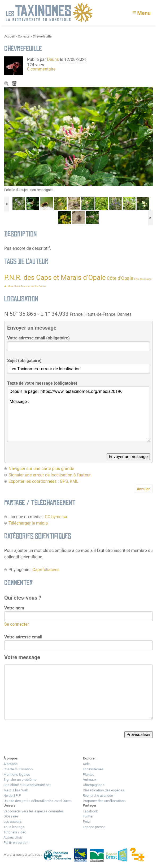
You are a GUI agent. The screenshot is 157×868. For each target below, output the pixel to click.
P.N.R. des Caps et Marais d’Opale (55, 277)
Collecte (23, 36)
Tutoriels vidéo (15, 832)
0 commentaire (41, 69)
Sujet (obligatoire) (24, 361)
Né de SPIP (12, 796)
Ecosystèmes (93, 769)
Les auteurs (12, 822)
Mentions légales (17, 774)
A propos (10, 764)
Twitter (88, 816)
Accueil (9, 36)
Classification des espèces (103, 790)
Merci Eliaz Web (16, 790)
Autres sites (13, 838)
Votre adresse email (23, 637)
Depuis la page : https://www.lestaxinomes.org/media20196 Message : (78, 414)
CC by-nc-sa (56, 517)
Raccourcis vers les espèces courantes (34, 811)
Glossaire (11, 816)
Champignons (94, 785)
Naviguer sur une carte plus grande (41, 469)
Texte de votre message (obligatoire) (42, 383)
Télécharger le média (15, 84)
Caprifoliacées (46, 570)
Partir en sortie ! (16, 843)
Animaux (90, 780)
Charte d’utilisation (18, 769)
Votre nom (14, 608)
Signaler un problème (20, 780)
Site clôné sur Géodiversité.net (27, 785)
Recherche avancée (98, 796)
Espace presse (94, 827)
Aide (86, 764)
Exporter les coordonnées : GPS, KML (43, 481)
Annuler (143, 489)
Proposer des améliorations (104, 801)
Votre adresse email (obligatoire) (38, 338)
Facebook (90, 811)
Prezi (87, 822)
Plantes (89, 774)
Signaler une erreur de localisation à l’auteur (50, 475)
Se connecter (17, 624)
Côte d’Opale (120, 278)
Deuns (53, 59)
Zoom (7, 84)
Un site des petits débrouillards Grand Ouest (38, 801)
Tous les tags (14, 827)
